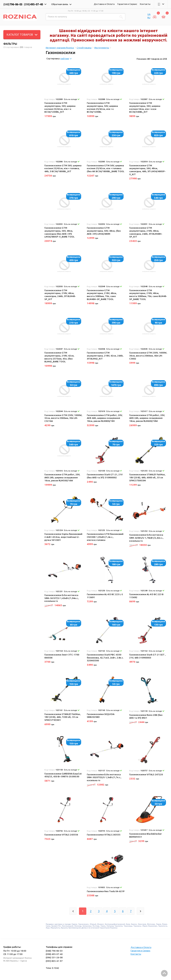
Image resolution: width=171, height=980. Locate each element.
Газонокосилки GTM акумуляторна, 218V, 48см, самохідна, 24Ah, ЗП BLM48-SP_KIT (60, 295)
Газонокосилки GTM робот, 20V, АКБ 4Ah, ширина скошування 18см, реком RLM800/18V (105, 418)
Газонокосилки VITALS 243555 (104, 835)
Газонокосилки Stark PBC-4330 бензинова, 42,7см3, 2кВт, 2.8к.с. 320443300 (105, 658)
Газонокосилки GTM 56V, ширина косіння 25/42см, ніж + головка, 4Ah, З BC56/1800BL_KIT (63, 168)
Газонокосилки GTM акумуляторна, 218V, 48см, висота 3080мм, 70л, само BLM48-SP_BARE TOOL (148, 295)
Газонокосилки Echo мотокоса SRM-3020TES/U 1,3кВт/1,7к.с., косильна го (104, 777)
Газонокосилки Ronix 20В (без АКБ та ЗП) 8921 (146, 716)
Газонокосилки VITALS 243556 (61, 835)
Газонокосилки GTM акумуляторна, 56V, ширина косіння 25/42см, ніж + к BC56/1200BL (102, 107)
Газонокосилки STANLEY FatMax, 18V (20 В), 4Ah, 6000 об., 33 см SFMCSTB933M (147, 477)
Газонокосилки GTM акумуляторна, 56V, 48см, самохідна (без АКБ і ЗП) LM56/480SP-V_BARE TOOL (59, 232)
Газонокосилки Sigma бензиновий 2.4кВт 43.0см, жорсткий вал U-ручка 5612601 (63, 537)
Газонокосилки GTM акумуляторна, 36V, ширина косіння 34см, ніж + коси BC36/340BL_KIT (145, 107)
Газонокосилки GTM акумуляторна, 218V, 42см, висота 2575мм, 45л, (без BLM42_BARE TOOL (59, 357)
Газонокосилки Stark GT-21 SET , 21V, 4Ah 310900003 (147, 656)
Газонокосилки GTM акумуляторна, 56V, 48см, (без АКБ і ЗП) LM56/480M (104, 231)
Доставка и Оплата (104, 4)
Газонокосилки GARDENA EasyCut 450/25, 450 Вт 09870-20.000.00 (63, 775)
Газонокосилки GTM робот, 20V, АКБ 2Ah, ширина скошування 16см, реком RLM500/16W (62, 477)
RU (149, 18)
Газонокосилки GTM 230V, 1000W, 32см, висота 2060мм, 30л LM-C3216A (63, 418)
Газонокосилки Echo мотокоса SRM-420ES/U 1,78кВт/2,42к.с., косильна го (146, 538)
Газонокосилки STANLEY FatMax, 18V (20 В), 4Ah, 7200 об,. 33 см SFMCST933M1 (63, 717)
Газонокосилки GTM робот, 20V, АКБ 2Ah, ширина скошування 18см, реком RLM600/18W (147, 418)
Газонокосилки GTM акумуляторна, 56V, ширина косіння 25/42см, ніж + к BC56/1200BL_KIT (60, 107)
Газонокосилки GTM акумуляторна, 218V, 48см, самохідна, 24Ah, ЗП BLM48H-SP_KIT (146, 232)
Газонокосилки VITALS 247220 (146, 774)
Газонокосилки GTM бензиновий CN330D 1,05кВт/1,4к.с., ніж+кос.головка (105, 537)
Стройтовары (84, 48)
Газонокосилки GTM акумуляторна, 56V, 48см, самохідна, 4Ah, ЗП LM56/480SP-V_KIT (147, 170)
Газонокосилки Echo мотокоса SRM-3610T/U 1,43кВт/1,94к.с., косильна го (62, 598)
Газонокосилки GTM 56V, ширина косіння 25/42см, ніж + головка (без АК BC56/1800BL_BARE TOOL (106, 168)
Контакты (145, 4)
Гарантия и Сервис (127, 4)
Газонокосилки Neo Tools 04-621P (106, 891)
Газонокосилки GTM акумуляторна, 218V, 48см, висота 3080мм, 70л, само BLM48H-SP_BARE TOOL (102, 295)
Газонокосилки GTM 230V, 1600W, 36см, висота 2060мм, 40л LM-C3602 (148, 356)
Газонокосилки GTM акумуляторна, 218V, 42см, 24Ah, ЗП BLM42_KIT (105, 356)
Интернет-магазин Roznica (60, 48)
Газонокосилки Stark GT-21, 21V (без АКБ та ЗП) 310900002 (105, 476)
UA (149, 14)
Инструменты (102, 48)
